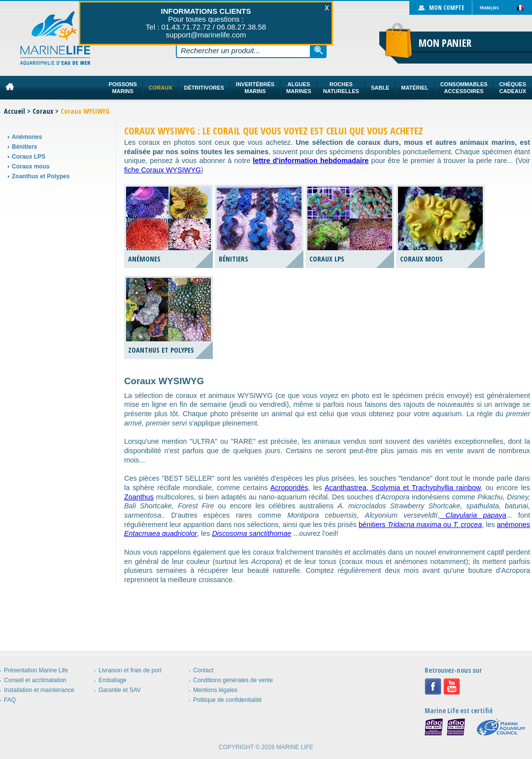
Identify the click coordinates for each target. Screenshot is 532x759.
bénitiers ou (420, 525)
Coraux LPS (29, 157)
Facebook (433, 687)
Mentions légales (215, 690)
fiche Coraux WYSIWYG (163, 170)
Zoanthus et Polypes (41, 176)
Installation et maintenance (39, 690)
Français (489, 8)
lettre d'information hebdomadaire (311, 161)
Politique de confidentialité (227, 700)
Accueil (15, 111)
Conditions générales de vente (233, 680)
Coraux (43, 111)
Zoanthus (139, 497)
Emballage (113, 680)
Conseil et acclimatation (35, 680)
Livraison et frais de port (130, 670)
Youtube (452, 687)
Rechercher (319, 50)
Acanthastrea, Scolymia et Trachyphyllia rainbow (403, 488)
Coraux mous (31, 166)
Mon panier (445, 43)
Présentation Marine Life (36, 670)
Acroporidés (289, 488)
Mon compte (447, 8)
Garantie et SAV (120, 690)
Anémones (27, 137)
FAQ (10, 700)
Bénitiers (24, 147)
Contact (203, 670)
